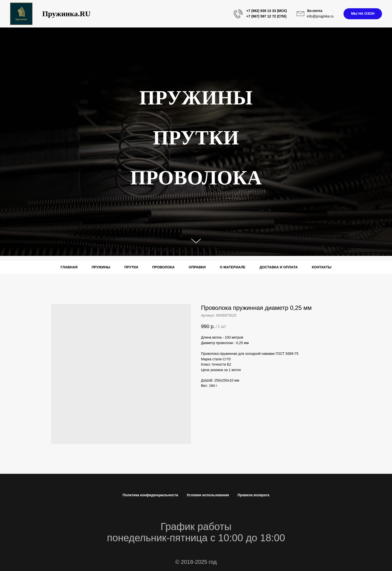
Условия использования (208, 495)
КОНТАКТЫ (321, 267)
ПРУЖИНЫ (101, 267)
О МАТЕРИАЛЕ (233, 267)
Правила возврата (253, 495)
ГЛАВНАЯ (69, 267)
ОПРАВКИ (197, 267)
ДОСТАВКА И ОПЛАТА (279, 267)
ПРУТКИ (131, 267)
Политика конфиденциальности (150, 495)
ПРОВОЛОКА (163, 267)
